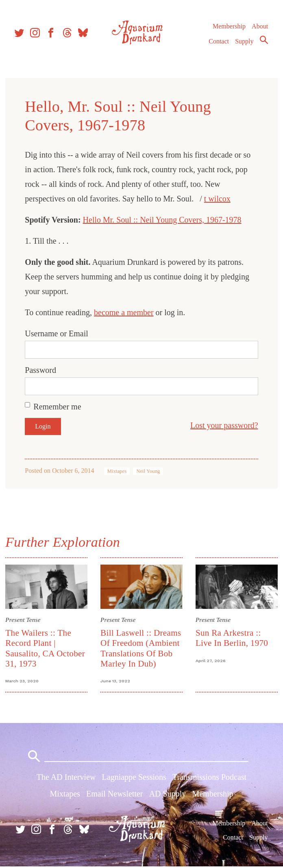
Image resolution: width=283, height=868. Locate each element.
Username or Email (58, 333)
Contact (219, 43)
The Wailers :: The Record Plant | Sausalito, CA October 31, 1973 (46, 648)
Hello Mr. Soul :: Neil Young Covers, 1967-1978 (163, 220)
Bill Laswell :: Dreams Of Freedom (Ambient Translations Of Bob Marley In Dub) (141, 648)
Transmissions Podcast (209, 779)
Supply (244, 43)
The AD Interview (66, 779)
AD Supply (168, 795)
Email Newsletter (114, 795)
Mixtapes (118, 471)
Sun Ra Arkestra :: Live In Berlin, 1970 (231, 637)
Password (42, 370)
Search (263, 42)
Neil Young (149, 471)
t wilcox (219, 199)
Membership (229, 28)
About (259, 28)
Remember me (58, 407)
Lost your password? (223, 425)
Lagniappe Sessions (134, 779)
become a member (125, 312)
